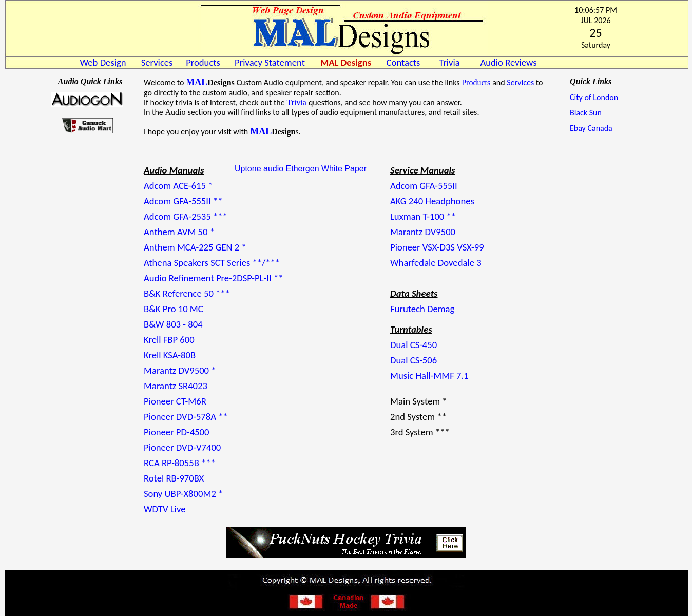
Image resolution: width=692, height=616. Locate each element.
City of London (594, 97)
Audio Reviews (508, 62)
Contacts (403, 62)
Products (203, 62)
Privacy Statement (270, 62)
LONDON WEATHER (88, 192)
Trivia (296, 102)
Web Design (103, 62)
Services (520, 82)
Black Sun (586, 113)
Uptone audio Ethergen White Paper (301, 169)
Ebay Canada (591, 128)
